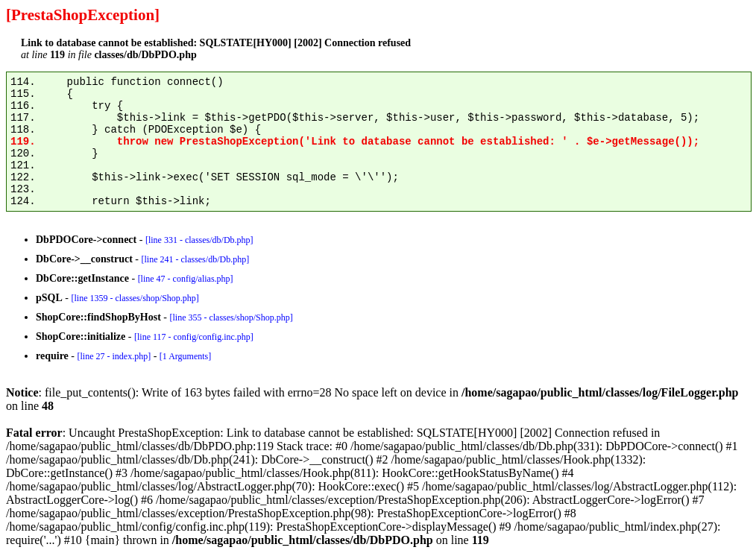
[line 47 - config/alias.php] (186, 279)
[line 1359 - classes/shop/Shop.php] (135, 298)
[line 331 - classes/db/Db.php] (199, 240)
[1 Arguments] (185, 356)
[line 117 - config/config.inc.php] (194, 337)
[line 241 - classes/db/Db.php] (195, 259)
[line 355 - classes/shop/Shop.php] (231, 317)
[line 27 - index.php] (114, 356)
